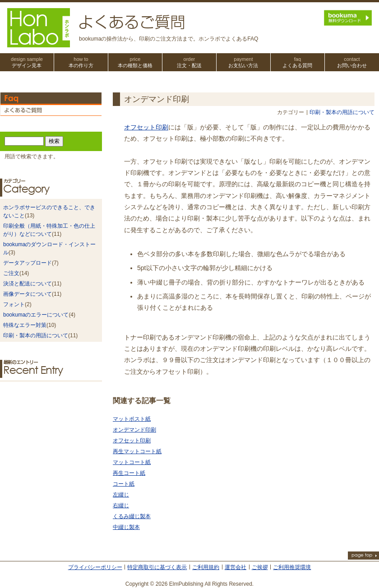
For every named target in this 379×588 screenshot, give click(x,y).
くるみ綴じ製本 (132, 516)
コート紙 (124, 484)
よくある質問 (298, 62)
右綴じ (121, 505)
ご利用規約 (206, 567)
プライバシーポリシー (95, 567)
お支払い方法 (243, 62)
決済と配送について (28, 284)
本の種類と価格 (135, 62)
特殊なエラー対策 (25, 325)
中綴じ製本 (126, 527)
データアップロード (28, 263)
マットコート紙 (132, 462)
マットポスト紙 (132, 419)
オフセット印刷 (146, 127)
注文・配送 (189, 62)
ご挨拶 (260, 567)
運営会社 (236, 567)
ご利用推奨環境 (292, 567)
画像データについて (28, 294)
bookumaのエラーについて (36, 315)
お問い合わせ (352, 62)
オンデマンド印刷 (134, 430)
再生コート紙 (129, 473)
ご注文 (11, 273)
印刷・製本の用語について (342, 112)
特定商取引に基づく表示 (157, 567)
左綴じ (121, 495)
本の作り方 (81, 62)
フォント (14, 304)
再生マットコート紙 (137, 451)
